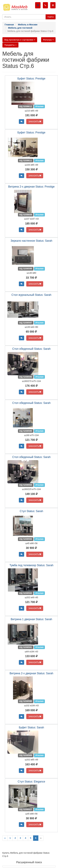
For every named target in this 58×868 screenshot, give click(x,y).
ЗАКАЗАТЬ (35, 122)
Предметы (10, 45)
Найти (51, 17)
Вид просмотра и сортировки (20, 40)
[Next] (41, 838)
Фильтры (48, 40)
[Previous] (5, 838)
